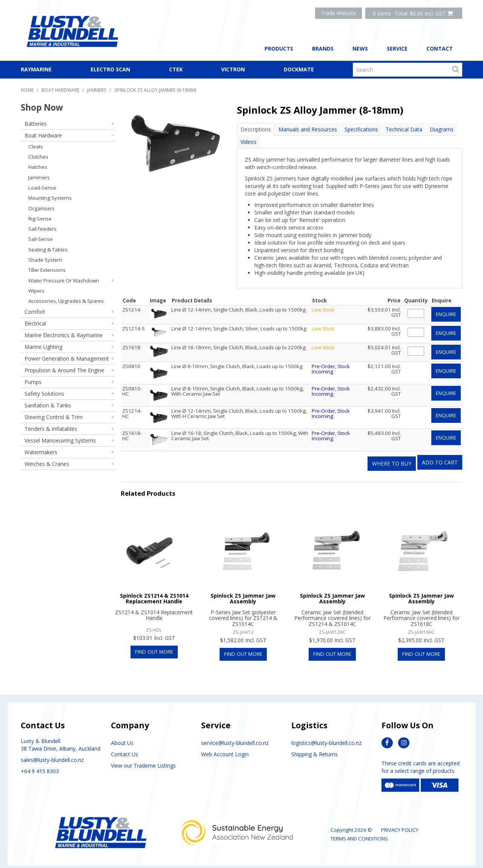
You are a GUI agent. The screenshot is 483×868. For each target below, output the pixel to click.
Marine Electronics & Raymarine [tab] (64, 335)
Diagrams (442, 129)
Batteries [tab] (36, 124)
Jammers (97, 90)
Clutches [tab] (38, 157)
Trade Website (338, 13)
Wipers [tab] (36, 291)
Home (27, 90)
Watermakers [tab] (41, 452)
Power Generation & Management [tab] (67, 358)
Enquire (446, 314)
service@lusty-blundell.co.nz (235, 738)
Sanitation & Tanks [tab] (48, 405)
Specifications (361, 129)
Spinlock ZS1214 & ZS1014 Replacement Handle (154, 593)
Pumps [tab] (33, 382)
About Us (122, 738)
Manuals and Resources (308, 129)
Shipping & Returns (315, 749)
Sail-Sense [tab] (41, 239)
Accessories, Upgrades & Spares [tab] (66, 301)
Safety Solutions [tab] (44, 394)
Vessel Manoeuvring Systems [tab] (60, 440)
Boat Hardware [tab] (43, 135)
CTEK (176, 69)
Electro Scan (110, 69)
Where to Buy (392, 458)
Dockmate (299, 69)
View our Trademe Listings (143, 760)
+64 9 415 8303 (40, 766)
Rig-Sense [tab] (40, 219)
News (360, 49)
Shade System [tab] (45, 260)
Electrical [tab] (35, 323)
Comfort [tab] (35, 312)
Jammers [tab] (39, 177)
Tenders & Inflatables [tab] (51, 429)
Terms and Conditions (359, 833)
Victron (233, 69)
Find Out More (154, 646)
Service (397, 49)
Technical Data (404, 129)
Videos (248, 142)
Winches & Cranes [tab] (47, 464)
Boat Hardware (60, 90)
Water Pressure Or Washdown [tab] (64, 281)
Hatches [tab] (38, 167)
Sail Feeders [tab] (42, 229)
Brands (323, 49)
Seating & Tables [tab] (48, 250)
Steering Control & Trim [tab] (54, 417)
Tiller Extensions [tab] (47, 270)
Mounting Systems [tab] (50, 198)
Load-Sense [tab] (42, 188)
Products (279, 49)
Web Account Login (225, 749)
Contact (440, 49)
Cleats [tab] (36, 146)
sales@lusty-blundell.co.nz (52, 755)
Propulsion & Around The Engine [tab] (64, 370)
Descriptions (256, 129)
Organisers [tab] (42, 208)
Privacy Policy (400, 825)
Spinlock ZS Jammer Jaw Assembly (243, 593)
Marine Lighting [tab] (43, 347)
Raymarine (36, 69)
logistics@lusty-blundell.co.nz (326, 738)
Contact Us (125, 749)
